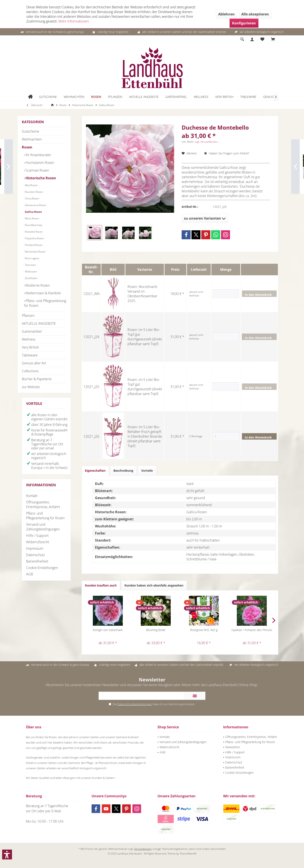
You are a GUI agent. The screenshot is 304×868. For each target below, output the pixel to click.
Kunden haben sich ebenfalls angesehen (154, 585)
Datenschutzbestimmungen (135, 704)
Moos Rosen (32, 218)
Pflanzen (28, 316)
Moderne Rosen (37, 285)
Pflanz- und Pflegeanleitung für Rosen (45, 303)
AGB (30, 574)
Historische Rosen (40, 178)
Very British (30, 347)
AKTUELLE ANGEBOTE (39, 323)
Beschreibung (123, 471)
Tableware (30, 355)
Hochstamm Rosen (39, 163)
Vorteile (147, 471)
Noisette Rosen (33, 232)
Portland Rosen (33, 245)
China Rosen (32, 198)
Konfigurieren (244, 23)
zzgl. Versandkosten (206, 142)
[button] (7, 855)
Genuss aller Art (34, 363)
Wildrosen (30, 272)
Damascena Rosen (35, 205)
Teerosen (30, 265)
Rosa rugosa (32, 258)
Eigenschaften (95, 471)
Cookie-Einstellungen (42, 568)
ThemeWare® (188, 854)
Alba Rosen (31, 185)
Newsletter (233, 747)
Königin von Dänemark (108, 630)
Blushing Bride (156, 630)
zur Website (31, 387)
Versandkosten (143, 849)
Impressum (35, 548)
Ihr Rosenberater (38, 155)
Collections (30, 371)
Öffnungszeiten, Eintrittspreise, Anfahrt (43, 504)
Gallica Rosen (33, 212)
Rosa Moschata (33, 225)
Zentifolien (31, 278)
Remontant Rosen (35, 252)
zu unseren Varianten (205, 218)
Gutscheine (30, 131)
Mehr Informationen (74, 21)
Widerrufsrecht (38, 542)
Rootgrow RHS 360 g (204, 630)
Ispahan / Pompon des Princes (252, 630)
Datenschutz (35, 555)
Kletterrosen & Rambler (43, 293)
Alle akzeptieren (255, 14)
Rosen (27, 147)
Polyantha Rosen (34, 238)
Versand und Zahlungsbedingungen (43, 527)
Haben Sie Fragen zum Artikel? (227, 153)
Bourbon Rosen (34, 192)
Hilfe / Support (37, 536)
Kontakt (32, 496)
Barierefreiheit (37, 561)
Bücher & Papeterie (37, 379)
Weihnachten (32, 139)
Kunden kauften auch (101, 585)
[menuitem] (273, 39)
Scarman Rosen (37, 170)
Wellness (29, 339)
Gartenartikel (32, 331)
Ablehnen (226, 14)
